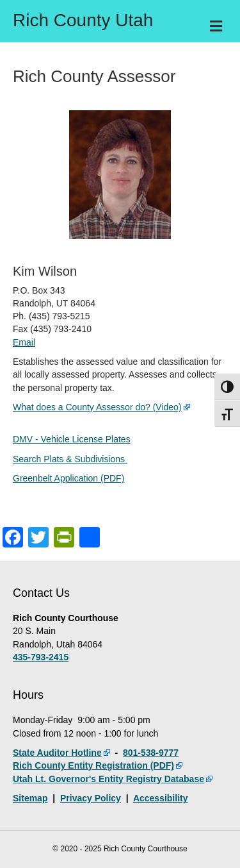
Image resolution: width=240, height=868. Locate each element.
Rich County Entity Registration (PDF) (93, 765)
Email (24, 342)
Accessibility (161, 798)
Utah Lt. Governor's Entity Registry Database (108, 779)
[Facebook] (13, 539)
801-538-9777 (151, 753)
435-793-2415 (41, 657)
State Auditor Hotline (57, 753)
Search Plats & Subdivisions (70, 459)
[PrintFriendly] (64, 539)
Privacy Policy (91, 798)
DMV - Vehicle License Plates (72, 439)
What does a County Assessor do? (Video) (97, 407)
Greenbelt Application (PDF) (68, 478)
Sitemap (30, 798)
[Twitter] (38, 539)
